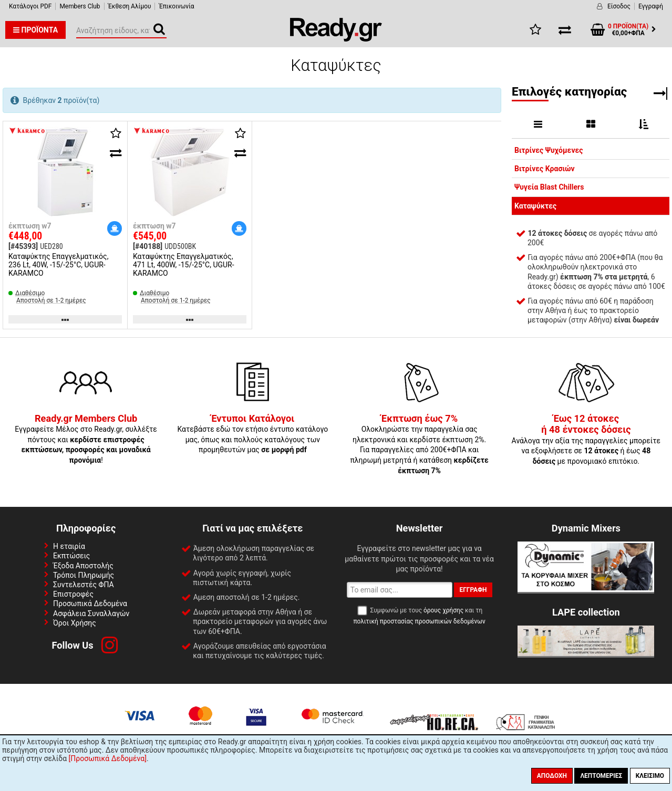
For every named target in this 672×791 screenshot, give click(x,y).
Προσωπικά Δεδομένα (90, 603)
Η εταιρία (69, 546)
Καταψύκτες (535, 206)
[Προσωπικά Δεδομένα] (108, 758)
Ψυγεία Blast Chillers (549, 187)
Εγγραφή (651, 6)
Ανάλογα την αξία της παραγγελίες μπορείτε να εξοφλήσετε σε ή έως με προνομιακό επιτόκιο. (586, 440)
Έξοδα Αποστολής (83, 566)
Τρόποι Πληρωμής (84, 575)
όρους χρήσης (443, 610)
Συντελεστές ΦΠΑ (84, 585)
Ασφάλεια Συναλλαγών (91, 613)
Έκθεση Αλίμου (130, 6)
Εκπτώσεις (71, 556)
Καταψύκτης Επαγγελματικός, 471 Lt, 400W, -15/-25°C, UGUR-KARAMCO (184, 265)
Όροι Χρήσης (75, 623)
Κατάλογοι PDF (30, 6)
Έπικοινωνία (176, 6)
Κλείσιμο (650, 776)
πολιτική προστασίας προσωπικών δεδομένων (419, 621)
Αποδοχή (552, 776)
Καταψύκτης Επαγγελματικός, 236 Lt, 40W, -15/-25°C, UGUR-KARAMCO (58, 265)
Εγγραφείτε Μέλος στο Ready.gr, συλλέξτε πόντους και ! (86, 440)
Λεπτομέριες (601, 776)
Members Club (80, 6)
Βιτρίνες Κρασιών (545, 169)
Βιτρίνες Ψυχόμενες (549, 150)
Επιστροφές (73, 594)
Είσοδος (619, 6)
